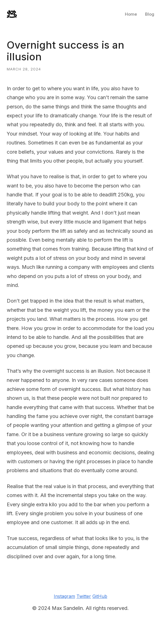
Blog (150, 14)
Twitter (84, 596)
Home (131, 14)
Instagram (64, 596)
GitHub (100, 596)
